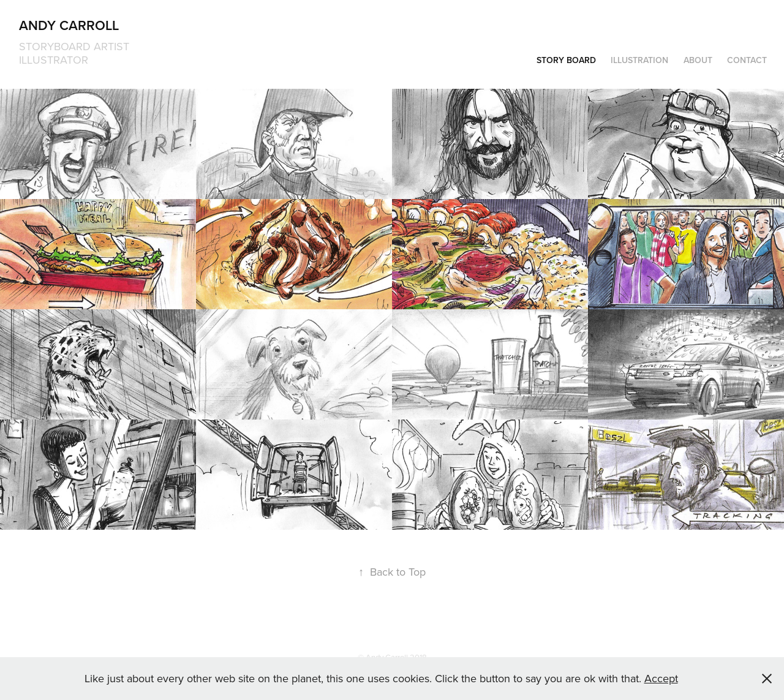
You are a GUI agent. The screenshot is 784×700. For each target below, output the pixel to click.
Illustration (639, 60)
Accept (661, 678)
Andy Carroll (69, 25)
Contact (747, 60)
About (698, 60)
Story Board (566, 60)
